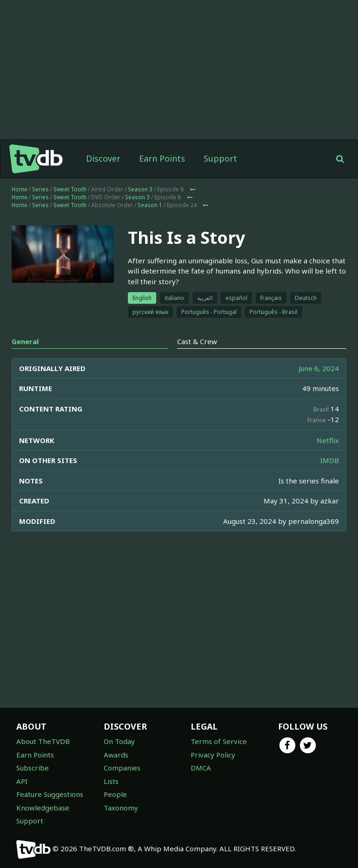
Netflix (328, 440)
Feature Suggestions (50, 794)
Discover (103, 158)
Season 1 (150, 205)
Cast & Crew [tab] (197, 341)
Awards (116, 755)
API (22, 781)
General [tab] (25, 341)
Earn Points (162, 158)
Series (40, 189)
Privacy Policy (213, 755)
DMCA (201, 768)
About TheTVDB (43, 741)
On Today (119, 741)
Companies (122, 768)
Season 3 (140, 189)
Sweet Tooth (70, 189)
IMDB (330, 460)
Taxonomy (121, 808)
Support (220, 158)
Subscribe (33, 768)
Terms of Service (219, 741)
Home (20, 189)
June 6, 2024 (319, 368)
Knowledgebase (43, 808)
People (115, 794)
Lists (111, 781)
